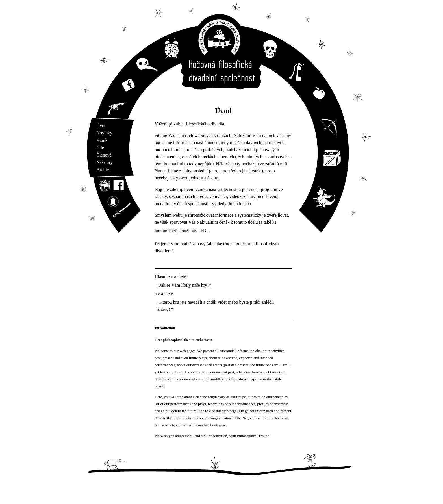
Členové (104, 155)
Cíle (100, 148)
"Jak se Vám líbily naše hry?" (184, 285)
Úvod (102, 126)
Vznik (102, 140)
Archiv (103, 170)
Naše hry (105, 162)
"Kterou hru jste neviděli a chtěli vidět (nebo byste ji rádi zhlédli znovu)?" (216, 306)
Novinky (105, 133)
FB (203, 231)
